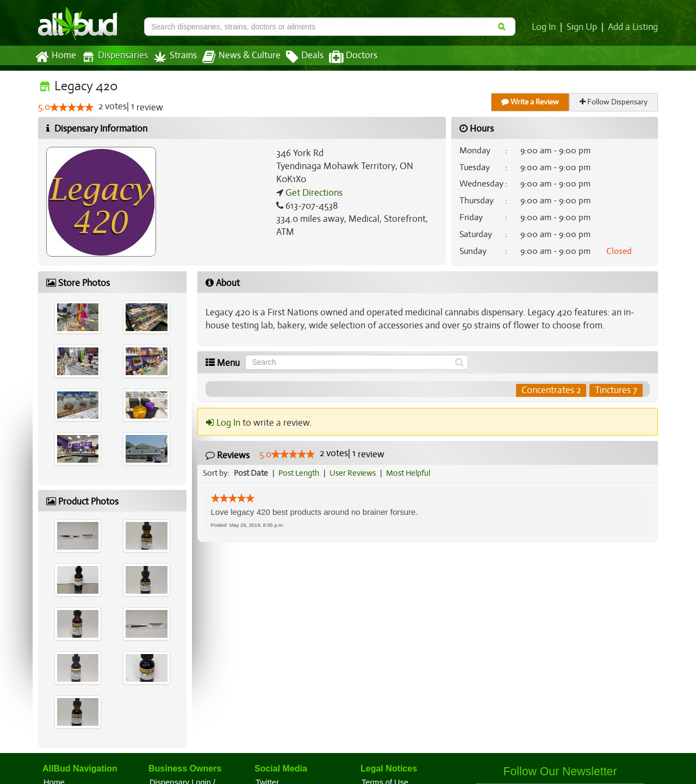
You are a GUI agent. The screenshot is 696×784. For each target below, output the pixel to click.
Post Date (251, 473)
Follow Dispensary (614, 102)
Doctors (344, 57)
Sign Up (584, 27)
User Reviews (355, 473)
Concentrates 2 (551, 390)
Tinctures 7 (616, 390)
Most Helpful (412, 473)
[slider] (72, 108)
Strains (171, 57)
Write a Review (531, 102)
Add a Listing (633, 27)
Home (55, 57)
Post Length (300, 473)
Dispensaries (113, 57)
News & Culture (235, 57)
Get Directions (313, 193)
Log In (546, 27)
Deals (297, 57)
